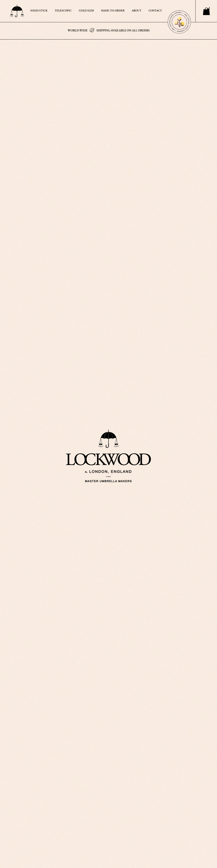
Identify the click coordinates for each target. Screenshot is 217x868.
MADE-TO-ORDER (113, 11)
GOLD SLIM (86, 11)
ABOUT (137, 11)
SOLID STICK (39, 11)
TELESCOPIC (63, 11)
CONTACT (155, 11)
